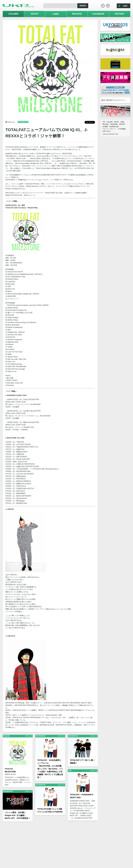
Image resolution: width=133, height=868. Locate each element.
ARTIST (116, 122)
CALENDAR (114, 124)
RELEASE (106, 124)
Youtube (108, 6)
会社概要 (105, 127)
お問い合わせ (107, 131)
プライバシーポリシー (109, 129)
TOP (104, 122)
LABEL (122, 122)
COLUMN (110, 122)
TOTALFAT (9, 769)
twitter (103, 6)
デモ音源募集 (122, 129)
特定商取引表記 (114, 127)
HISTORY (122, 124)
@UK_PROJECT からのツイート (113, 100)
